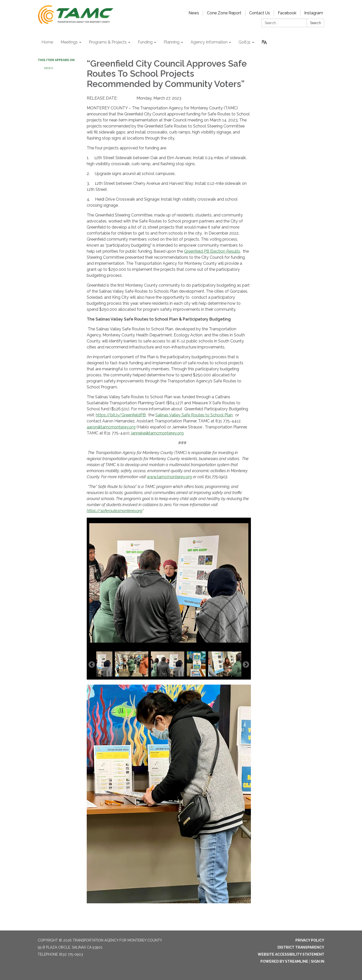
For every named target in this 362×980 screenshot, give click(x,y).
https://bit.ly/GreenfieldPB (121, 415)
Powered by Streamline (284, 961)
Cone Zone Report (224, 13)
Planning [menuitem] (172, 42)
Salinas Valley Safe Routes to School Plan (194, 415)
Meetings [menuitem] (69, 42)
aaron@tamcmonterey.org (111, 427)
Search (315, 23)
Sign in (318, 961)
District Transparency (301, 947)
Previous (92, 665)
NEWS (49, 68)
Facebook (287, 13)
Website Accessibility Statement (291, 954)
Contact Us (260, 13)
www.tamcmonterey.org (169, 477)
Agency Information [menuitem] (209, 42)
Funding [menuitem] (145, 42)
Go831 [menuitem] (245, 42)
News (194, 13)
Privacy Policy (310, 940)
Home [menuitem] (47, 42)
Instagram (314, 13)
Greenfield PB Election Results (212, 251)
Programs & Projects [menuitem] (108, 42)
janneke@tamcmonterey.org (157, 433)
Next (246, 665)
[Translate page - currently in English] (264, 42)
